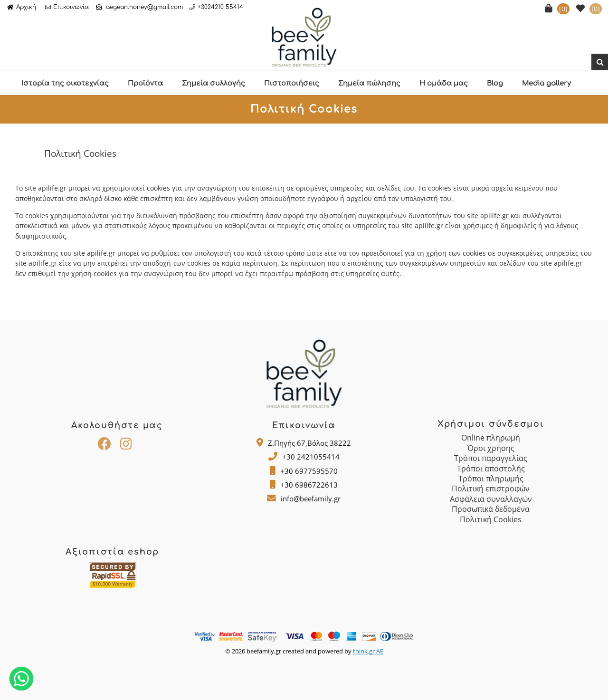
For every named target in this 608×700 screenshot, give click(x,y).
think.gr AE (368, 651)
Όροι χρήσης (491, 448)
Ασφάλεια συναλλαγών (491, 499)
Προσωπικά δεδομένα (491, 509)
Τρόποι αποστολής (491, 469)
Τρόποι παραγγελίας (491, 458)
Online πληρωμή (491, 438)
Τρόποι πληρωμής (491, 479)
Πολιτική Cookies (491, 519)
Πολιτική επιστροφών (491, 489)
